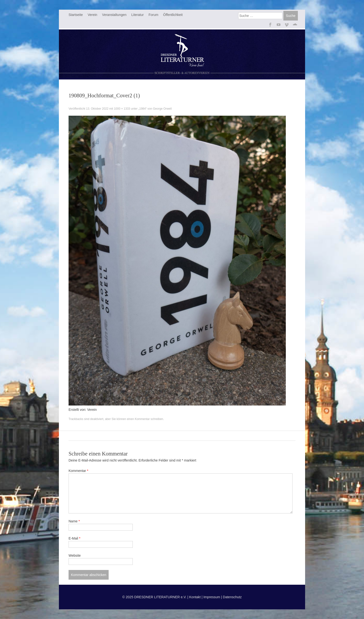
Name (74, 521)
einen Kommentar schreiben (145, 419)
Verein (92, 15)
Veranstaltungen (114, 15)
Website (75, 555)
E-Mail (74, 538)
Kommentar (78, 471)
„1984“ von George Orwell (155, 109)
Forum (153, 15)
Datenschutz (232, 597)
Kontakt (195, 597)
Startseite (76, 15)
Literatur (137, 15)
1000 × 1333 (122, 109)
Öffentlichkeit (173, 15)
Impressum (212, 597)
